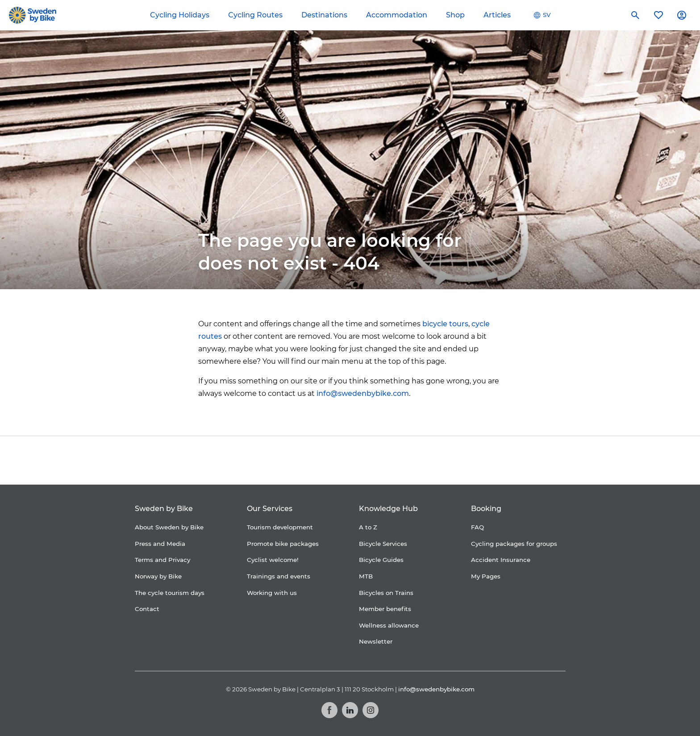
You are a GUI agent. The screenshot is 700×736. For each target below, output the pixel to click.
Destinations (324, 15)
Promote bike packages (283, 544)
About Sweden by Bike (169, 527)
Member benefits (385, 609)
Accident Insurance (501, 560)
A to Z (368, 527)
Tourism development (280, 527)
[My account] (682, 15)
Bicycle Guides (381, 560)
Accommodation (397, 15)
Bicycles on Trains (386, 593)
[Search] (635, 15)
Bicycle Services (383, 544)
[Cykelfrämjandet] (277, 460)
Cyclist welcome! (273, 560)
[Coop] (234, 460)
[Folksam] (331, 460)
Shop (455, 15)
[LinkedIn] (350, 710)
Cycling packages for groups (514, 544)
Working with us (272, 593)
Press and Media (160, 544)
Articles (497, 15)
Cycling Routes (255, 15)
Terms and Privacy (162, 560)
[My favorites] (658, 15)
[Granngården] (406, 463)
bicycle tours (445, 324)
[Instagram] (371, 710)
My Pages (486, 576)
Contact (147, 609)
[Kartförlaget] (467, 460)
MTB (366, 576)
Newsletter (376, 641)
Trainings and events (279, 576)
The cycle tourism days (170, 593)
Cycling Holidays (180, 15)
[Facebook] (329, 710)
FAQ (477, 527)
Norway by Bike (158, 576)
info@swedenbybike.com (363, 393)
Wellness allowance (389, 625)
